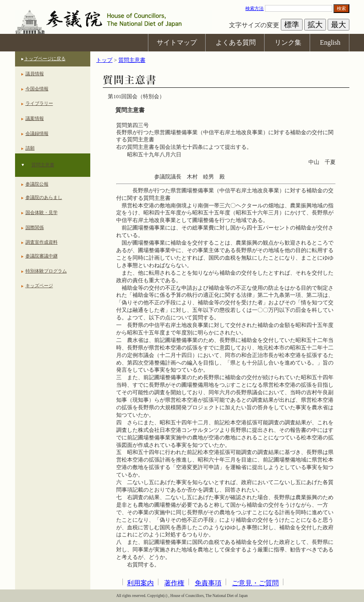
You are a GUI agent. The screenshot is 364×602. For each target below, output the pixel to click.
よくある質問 (236, 42)
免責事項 (208, 583)
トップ (104, 60)
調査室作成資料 (42, 242)
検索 (341, 8)
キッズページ (39, 286)
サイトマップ (177, 42)
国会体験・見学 (42, 212)
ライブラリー (39, 103)
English (330, 42)
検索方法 (255, 8)
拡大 (315, 25)
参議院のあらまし (44, 197)
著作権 (174, 583)
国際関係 (35, 227)
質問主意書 (43, 165)
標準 (292, 25)
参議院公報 (37, 184)
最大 (339, 25)
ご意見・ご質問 (255, 583)
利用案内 (140, 583)
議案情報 (35, 118)
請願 (30, 148)
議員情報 (35, 74)
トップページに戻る (45, 59)
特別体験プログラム (46, 271)
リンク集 (288, 42)
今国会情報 (37, 89)
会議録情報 (37, 133)
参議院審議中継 (42, 256)
